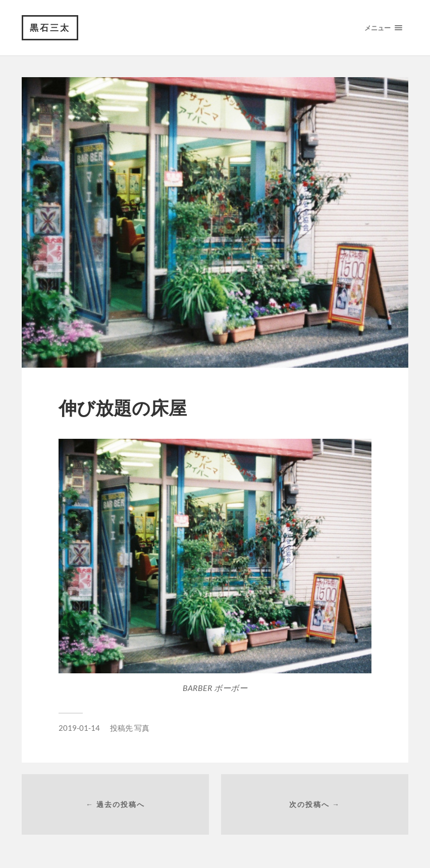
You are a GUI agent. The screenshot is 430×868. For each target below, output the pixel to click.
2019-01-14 (79, 728)
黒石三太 (50, 27)
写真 (142, 728)
